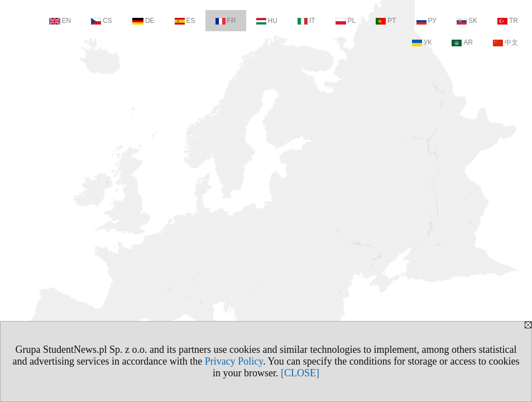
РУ (426, 21)
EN (60, 21)
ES (185, 21)
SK (467, 21)
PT (386, 21)
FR (226, 21)
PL (346, 21)
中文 (505, 42)
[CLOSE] (300, 373)
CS (102, 21)
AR (462, 42)
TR (508, 21)
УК (422, 42)
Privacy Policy (234, 361)
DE (143, 21)
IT (306, 21)
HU (267, 21)
